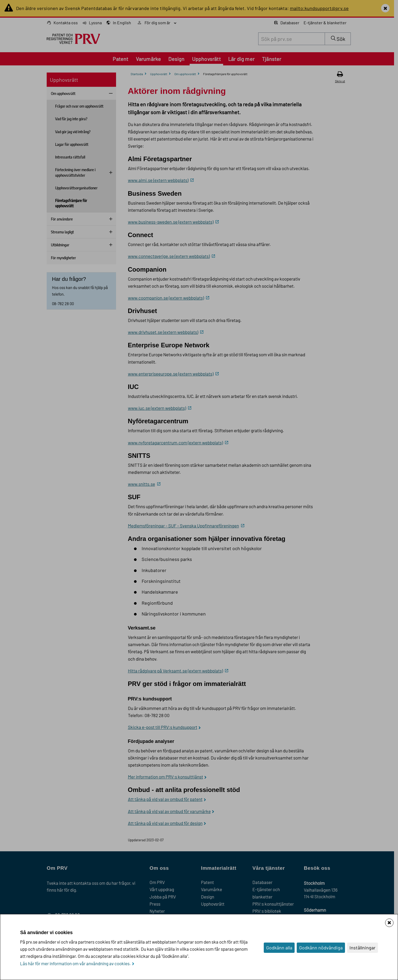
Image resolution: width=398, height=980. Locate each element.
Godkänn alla (279, 948)
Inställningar (363, 948)
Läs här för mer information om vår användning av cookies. (75, 963)
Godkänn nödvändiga (321, 948)
